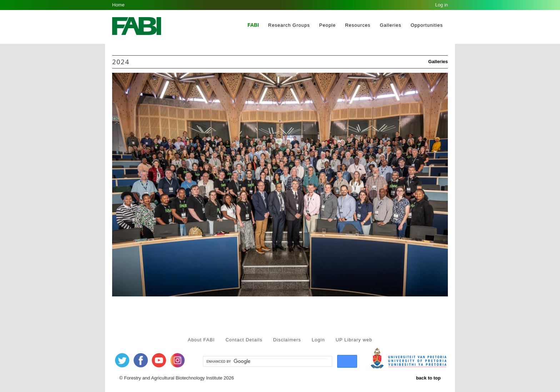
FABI (253, 25)
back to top (428, 378)
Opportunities (427, 25)
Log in (442, 5)
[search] (267, 362)
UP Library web (354, 340)
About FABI (201, 340)
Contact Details (244, 340)
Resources (358, 25)
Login (318, 340)
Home (118, 5)
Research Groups (289, 25)
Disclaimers (287, 340)
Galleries (390, 25)
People (327, 25)
